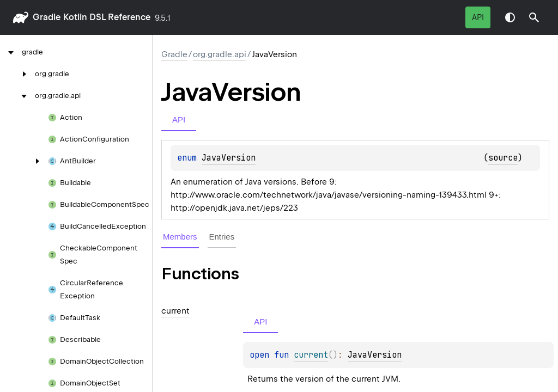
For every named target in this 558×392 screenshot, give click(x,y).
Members (180, 237)
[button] (534, 17)
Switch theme (510, 17)
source (503, 158)
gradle (47, 17)
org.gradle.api (220, 54)
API (478, 17)
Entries (222, 237)
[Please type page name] (534, 17)
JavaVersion (229, 158)
